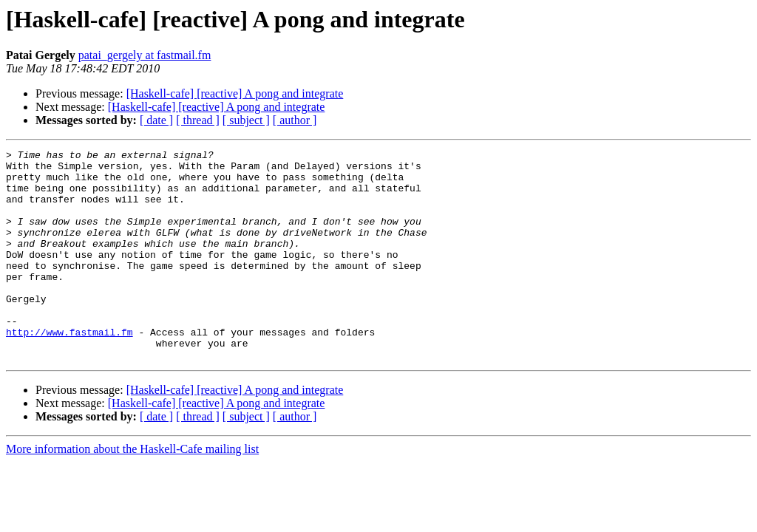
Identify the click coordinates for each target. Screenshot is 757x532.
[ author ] (295, 120)
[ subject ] (246, 120)
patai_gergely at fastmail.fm (145, 55)
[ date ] (156, 120)
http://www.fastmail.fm (69, 369)
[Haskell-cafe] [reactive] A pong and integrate (235, 93)
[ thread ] (198, 120)
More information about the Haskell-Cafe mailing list (132, 491)
